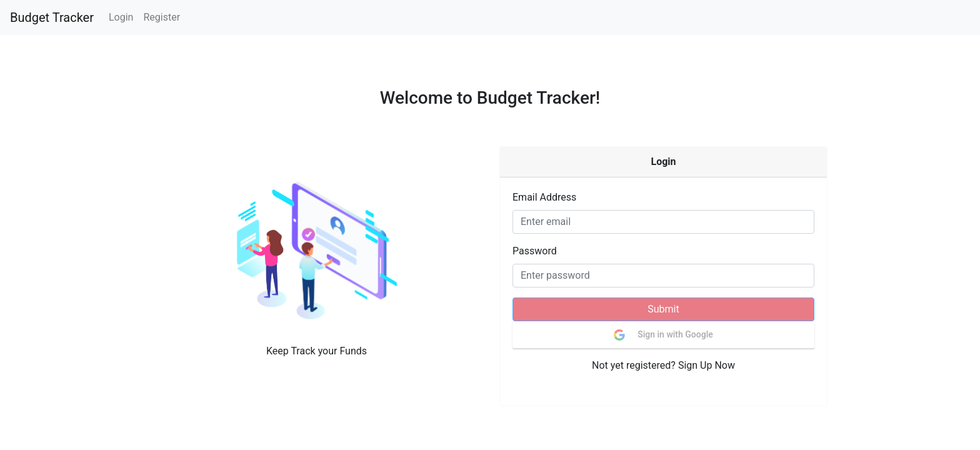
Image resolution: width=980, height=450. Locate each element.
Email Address (544, 197)
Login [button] (121, 17)
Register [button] (162, 17)
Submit (663, 309)
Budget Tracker (52, 17)
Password (535, 251)
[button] (317, 250)
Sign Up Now (707, 365)
